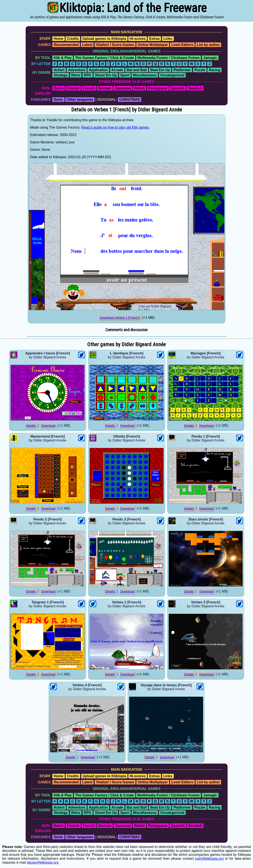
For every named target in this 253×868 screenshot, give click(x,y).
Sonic (58, 100)
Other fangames (80, 100)
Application (98, 70)
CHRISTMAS (130, 100)
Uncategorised (172, 75)
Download (48, 426)
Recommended (66, 45)
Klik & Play (63, 58)
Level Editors (182, 45)
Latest (87, 45)
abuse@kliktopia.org (43, 862)
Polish (139, 88)
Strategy (61, 75)
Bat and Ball (137, 70)
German (105, 88)
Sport (125, 75)
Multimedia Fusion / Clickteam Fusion (169, 58)
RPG (88, 75)
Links (168, 39)
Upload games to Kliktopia (104, 39)
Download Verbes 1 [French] (120, 318)
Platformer (182, 70)
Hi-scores (138, 39)
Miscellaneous (145, 75)
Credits (73, 39)
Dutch (59, 88)
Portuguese (158, 88)
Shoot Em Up (106, 75)
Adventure (77, 70)
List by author (208, 45)
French (89, 88)
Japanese (123, 88)
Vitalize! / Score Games (115, 45)
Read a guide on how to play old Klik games (115, 127)
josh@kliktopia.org (209, 859)
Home (58, 39)
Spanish (178, 88)
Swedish (195, 88)
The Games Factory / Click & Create (104, 58)
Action (59, 70)
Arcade (117, 70)
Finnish (73, 88)
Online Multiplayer (153, 45)
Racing (214, 70)
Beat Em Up (160, 70)
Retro (76, 75)
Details (31, 426)
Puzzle (200, 70)
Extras (154, 39)
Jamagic (210, 58)
